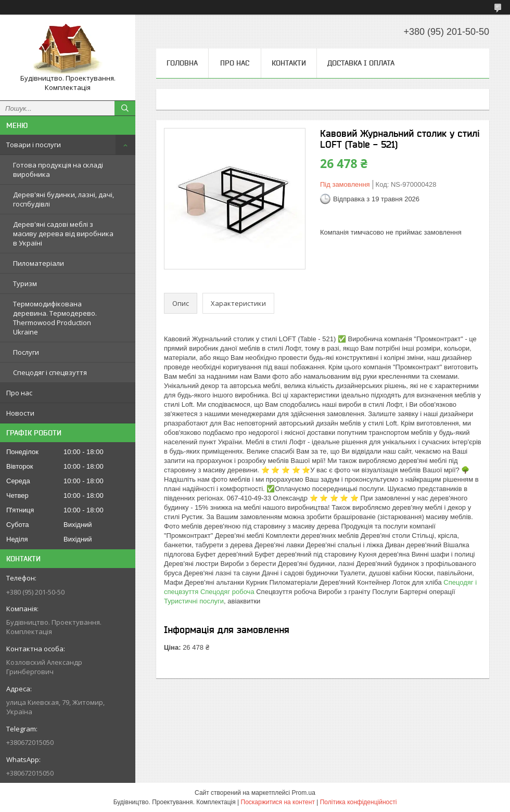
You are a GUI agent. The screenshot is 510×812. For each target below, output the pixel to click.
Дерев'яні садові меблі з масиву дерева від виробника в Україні (63, 234)
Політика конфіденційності (359, 802)
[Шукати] (125, 108)
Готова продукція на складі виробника (58, 170)
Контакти (289, 63)
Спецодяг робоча (227, 592)
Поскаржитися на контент (278, 802)
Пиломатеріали (39, 263)
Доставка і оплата (361, 63)
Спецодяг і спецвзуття (50, 372)
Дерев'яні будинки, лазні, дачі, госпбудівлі (63, 199)
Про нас (19, 393)
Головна (182, 63)
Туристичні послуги (194, 601)
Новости (20, 413)
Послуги (26, 352)
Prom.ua (304, 793)
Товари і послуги (34, 145)
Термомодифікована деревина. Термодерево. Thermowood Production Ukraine (55, 318)
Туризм (25, 283)
